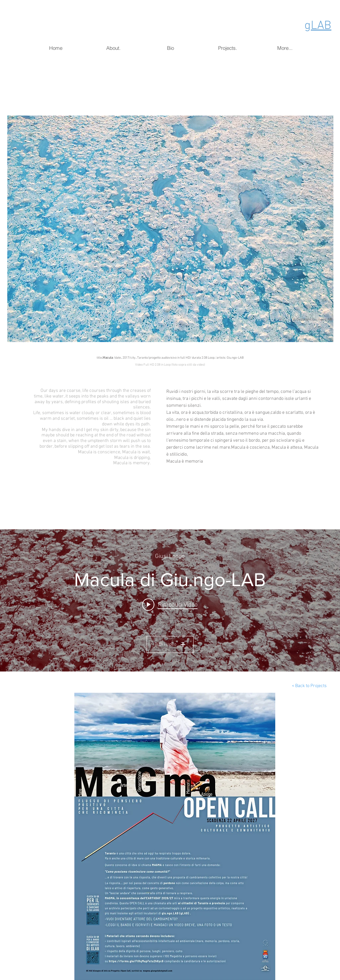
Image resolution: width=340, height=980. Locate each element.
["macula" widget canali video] (170, 600)
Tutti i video (170, 644)
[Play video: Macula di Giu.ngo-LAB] (170, 605)
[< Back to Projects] (309, 686)
